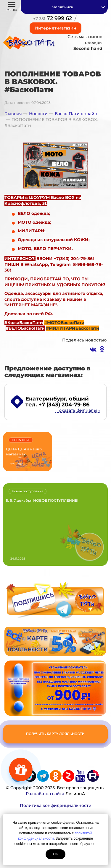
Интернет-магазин (55, 28)
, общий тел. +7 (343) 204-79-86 (57, 402)
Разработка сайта (45, 794)
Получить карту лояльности (55, 734)
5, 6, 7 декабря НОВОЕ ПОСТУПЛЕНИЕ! (42, 500)
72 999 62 (53, 18)
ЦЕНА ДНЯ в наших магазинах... (24, 452)
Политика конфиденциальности (56, 805)
